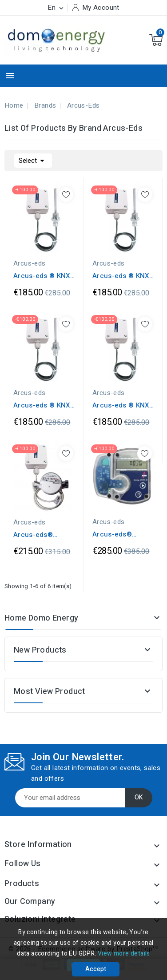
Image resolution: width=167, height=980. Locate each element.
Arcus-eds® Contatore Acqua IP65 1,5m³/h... (41, 535)
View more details (124, 954)
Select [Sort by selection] (33, 160)
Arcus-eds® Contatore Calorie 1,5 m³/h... (121, 534)
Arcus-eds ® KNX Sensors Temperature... (42, 276)
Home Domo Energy (41, 618)
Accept (96, 969)
